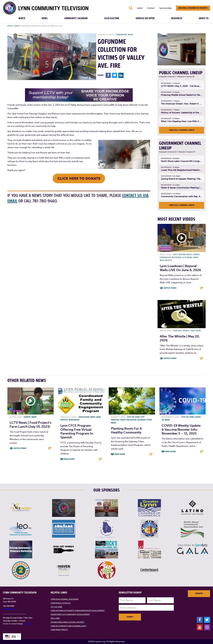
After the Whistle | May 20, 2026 (180, 338)
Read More (69, 459)
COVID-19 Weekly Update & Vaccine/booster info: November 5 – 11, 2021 (181, 429)
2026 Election (112, 18)
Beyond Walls (185, 255)
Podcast (178, 331)
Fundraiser (121, 35)
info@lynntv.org (10, 609)
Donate (199, 593)
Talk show (196, 331)
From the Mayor (128, 420)
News (45, 18)
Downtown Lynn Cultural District (68, 622)
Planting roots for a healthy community (126, 430)
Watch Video (170, 288)
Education (84, 417)
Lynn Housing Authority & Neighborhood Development (78, 611)
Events (197, 255)
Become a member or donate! (193, 8)
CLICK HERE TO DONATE (79, 178)
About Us (204, 18)
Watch (22, 18)
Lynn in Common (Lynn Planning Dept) (69, 626)
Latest (140, 8)
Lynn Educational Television (64, 599)
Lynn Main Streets (59, 630)
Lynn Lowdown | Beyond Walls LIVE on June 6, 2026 (180, 268)
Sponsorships (165, 8)
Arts (176, 255)
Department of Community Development (70, 614)
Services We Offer (145, 18)
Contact (151, 8)
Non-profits (166, 260)
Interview (177, 257)
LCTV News (187, 257)
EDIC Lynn (55, 618)
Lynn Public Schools (61, 603)
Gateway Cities (145, 420)
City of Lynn (133, 417)
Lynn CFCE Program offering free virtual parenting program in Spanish (77, 431)
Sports (186, 331)
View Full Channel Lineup (182, 130)
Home (10, 26)
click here (27, 624)
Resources (177, 18)
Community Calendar (76, 18)
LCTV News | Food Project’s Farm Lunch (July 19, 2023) (30, 425)
